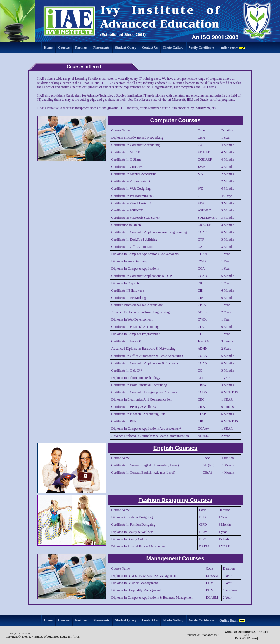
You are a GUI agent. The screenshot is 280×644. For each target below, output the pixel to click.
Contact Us (150, 48)
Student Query (126, 48)
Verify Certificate (201, 48)
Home (48, 48)
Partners (81, 48)
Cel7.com (250, 638)
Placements (101, 48)
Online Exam (229, 48)
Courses (64, 48)
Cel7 (238, 638)
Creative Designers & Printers (246, 632)
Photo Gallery (173, 48)
